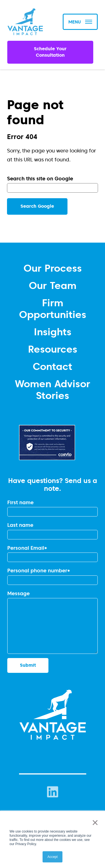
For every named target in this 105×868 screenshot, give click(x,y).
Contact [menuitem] (53, 366)
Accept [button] (53, 857)
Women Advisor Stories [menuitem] (53, 389)
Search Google (37, 206)
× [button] (94, 822)
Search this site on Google (40, 179)
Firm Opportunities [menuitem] (53, 309)
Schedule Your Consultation (50, 52)
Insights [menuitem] (53, 332)
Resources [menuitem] (53, 349)
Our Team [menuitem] (53, 285)
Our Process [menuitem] (53, 268)
